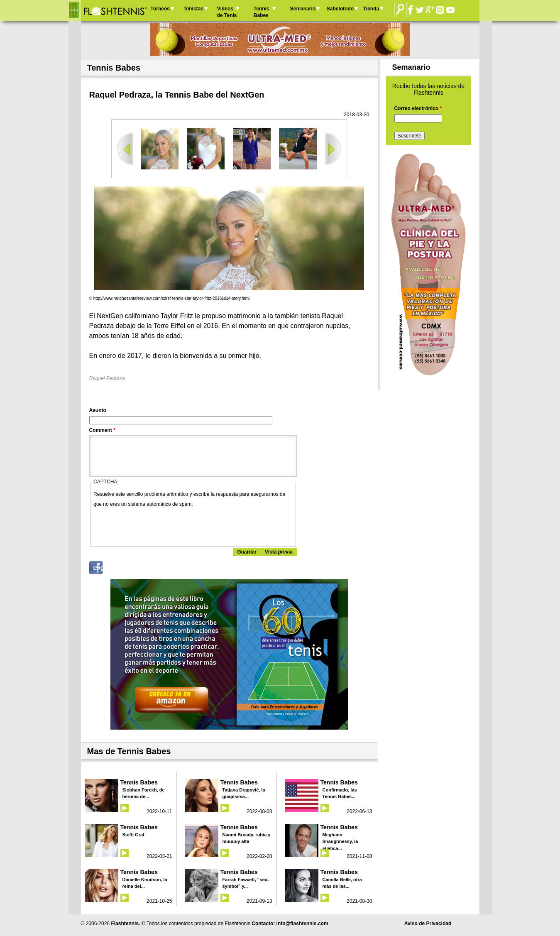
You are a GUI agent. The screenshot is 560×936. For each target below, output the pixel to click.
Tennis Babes (262, 12)
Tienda (371, 9)
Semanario (303, 9)
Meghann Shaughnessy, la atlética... (340, 842)
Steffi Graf (133, 835)
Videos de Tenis (227, 12)
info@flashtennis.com (302, 924)
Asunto (98, 410)
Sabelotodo (340, 9)
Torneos (160, 9)
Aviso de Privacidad (428, 924)
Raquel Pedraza (107, 378)
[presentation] (157, 525)
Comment (102, 430)
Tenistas (193, 9)
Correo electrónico (418, 108)
